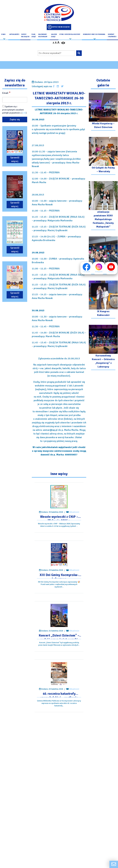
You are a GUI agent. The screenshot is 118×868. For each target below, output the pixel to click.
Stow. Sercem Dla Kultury (70, 34)
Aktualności (14, 34)
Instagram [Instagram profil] (99, 268)
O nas (3, 34)
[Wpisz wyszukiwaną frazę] (56, 53)
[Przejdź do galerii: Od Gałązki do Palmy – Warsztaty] (103, 156)
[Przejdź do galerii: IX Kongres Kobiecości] (103, 300)
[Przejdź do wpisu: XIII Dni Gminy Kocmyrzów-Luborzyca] (59, 555)
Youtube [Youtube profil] (111, 268)
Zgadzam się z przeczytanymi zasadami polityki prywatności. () (14, 110)
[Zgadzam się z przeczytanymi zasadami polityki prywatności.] (3, 106)
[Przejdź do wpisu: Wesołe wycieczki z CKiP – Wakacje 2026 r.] (59, 497)
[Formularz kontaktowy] (114, 864)
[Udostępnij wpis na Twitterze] (62, 86)
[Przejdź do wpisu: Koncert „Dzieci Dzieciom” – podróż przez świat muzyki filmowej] (59, 616)
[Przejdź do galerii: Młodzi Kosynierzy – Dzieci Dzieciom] (103, 112)
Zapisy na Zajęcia (25, 35)
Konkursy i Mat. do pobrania (94, 34)
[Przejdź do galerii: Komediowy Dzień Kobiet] (103, 256)
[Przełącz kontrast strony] (63, 43)
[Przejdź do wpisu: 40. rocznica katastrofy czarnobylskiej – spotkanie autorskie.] (59, 674)
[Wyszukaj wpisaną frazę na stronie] (79, 53)
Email (6, 93)
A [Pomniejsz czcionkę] (53, 43)
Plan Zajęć (34, 35)
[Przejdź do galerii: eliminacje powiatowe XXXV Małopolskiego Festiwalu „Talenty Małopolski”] (103, 206)
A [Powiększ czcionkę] (58, 43)
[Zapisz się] (15, 120)
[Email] (15, 100)
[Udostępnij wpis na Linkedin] (58, 86)
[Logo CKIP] (59, 13)
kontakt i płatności (112, 35)
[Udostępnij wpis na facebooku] (54, 86)
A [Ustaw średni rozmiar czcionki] (56, 43)
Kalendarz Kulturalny (43, 35)
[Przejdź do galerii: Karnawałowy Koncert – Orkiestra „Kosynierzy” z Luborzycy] (103, 348)
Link (24, 113)
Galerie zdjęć (54, 35)
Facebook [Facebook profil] (87, 268)
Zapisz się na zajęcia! (61, 27)
